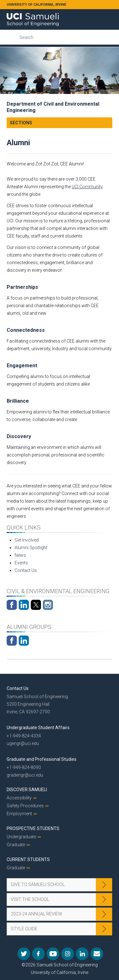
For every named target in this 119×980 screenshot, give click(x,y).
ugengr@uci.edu (23, 743)
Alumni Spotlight (31, 548)
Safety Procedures (25, 806)
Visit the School (30, 899)
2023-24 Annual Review (36, 914)
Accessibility (19, 798)
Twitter (24, 954)
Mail (97, 954)
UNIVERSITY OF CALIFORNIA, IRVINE (36, 5)
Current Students (28, 859)
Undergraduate (21, 837)
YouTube (53, 954)
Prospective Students (33, 828)
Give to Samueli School (38, 884)
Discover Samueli (27, 790)
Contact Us (26, 570)
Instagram (68, 954)
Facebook (38, 954)
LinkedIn (82, 954)
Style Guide (24, 929)
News (20, 555)
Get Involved (27, 540)
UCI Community (87, 187)
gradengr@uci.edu (25, 775)
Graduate (16, 845)
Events (21, 563)
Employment (19, 814)
